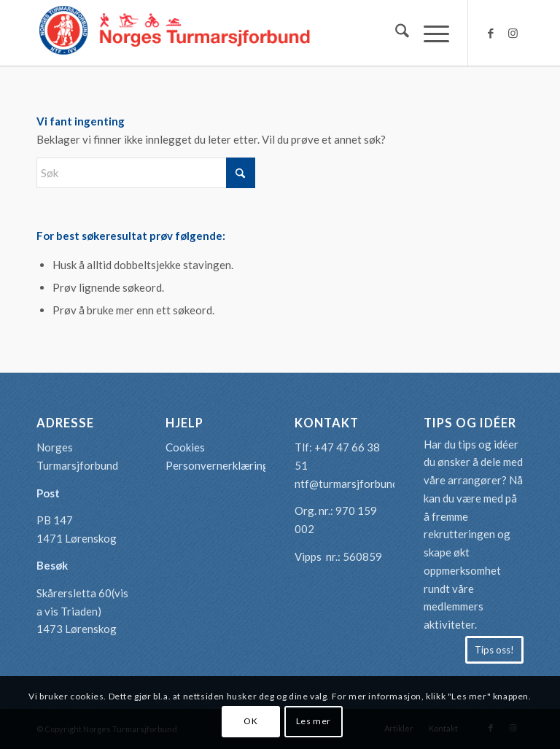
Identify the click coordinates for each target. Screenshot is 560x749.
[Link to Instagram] (513, 33)
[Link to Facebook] (491, 33)
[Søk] (395, 33)
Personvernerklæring (217, 465)
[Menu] (429, 33)
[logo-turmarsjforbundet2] (175, 33)
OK (250, 721)
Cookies (185, 447)
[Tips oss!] (494, 650)
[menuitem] (395, 33)
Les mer (314, 721)
